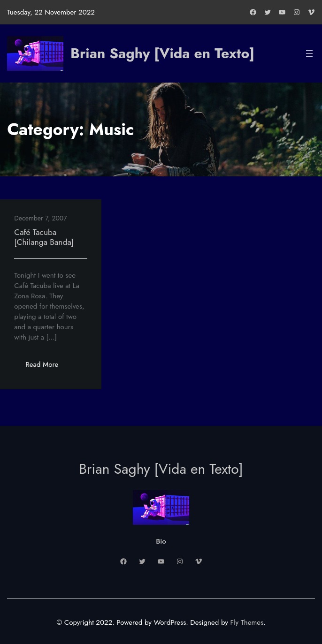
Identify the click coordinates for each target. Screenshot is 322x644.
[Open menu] (309, 53)
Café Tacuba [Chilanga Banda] (44, 237)
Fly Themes (247, 622)
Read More (47, 367)
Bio (161, 541)
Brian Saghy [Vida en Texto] (162, 53)
